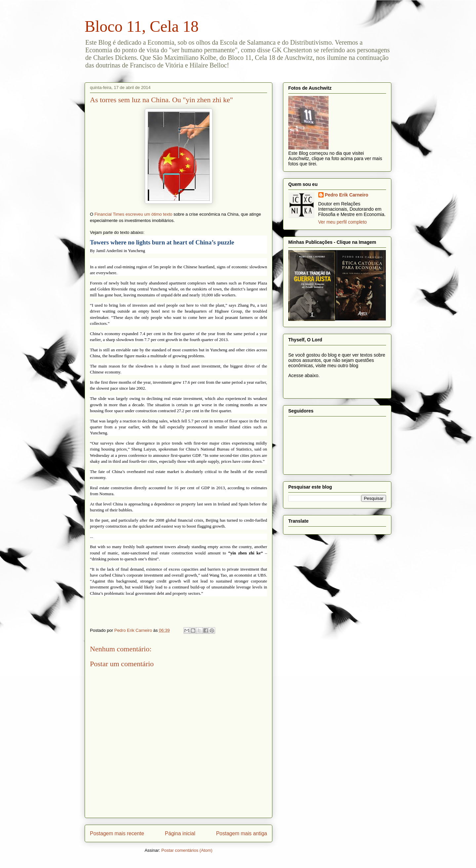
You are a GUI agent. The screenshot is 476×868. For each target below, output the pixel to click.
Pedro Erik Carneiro (347, 195)
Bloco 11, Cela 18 (142, 26)
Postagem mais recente (117, 833)
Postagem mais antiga (242, 833)
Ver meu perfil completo (343, 222)
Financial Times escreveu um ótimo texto (134, 214)
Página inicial (180, 833)
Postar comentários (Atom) (187, 850)
